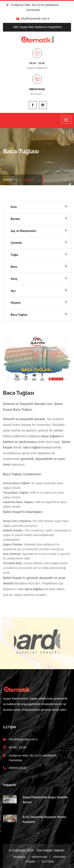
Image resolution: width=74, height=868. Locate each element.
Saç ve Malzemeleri (23, 231)
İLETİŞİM (48, 861)
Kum (14, 207)
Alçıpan (16, 303)
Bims (14, 267)
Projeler (30, 861)
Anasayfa (10, 180)
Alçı (13, 291)
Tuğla (14, 255)
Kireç (14, 279)
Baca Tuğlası (19, 315)
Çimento (16, 243)
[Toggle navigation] (66, 120)
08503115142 (37, 89)
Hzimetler (59, 857)
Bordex (15, 219)
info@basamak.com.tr (33, 18)
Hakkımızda (39, 857)
